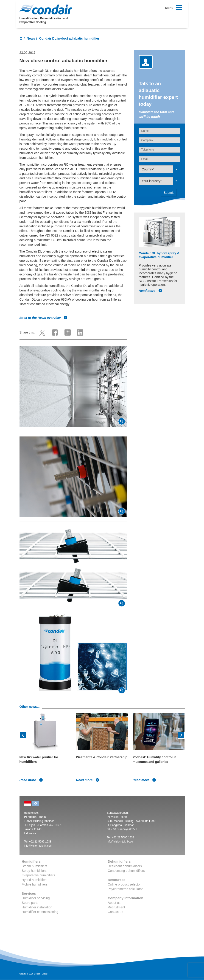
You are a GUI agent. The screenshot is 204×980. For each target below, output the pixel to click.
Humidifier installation (37, 907)
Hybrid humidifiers (35, 880)
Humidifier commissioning (40, 912)
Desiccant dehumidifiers (125, 866)
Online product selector (124, 884)
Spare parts (30, 903)
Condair (46, 9)
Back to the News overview (44, 318)
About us (114, 903)
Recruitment (116, 907)
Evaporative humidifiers (39, 875)
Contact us (116, 912)
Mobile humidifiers (35, 884)
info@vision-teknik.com (38, 846)
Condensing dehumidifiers (126, 871)
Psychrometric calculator (125, 889)
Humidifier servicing (36, 898)
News (31, 38)
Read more (151, 291)
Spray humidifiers (34, 871)
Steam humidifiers (35, 866)
